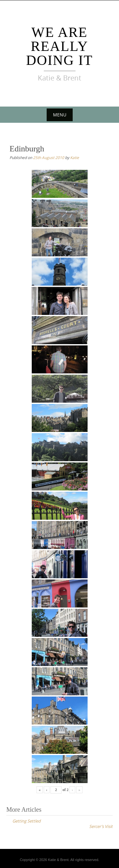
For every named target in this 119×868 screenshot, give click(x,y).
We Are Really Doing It (59, 46)
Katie (75, 157)
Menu (60, 115)
